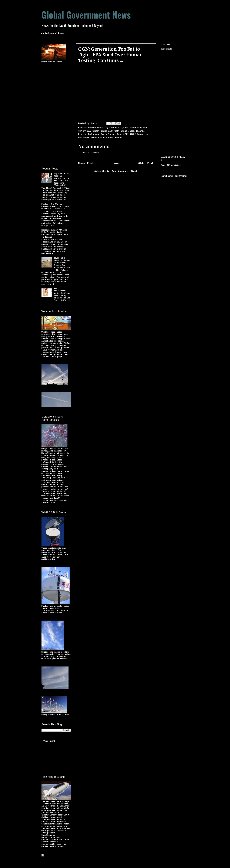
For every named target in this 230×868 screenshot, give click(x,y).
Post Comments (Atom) (124, 171)
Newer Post (86, 163)
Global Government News (86, 14)
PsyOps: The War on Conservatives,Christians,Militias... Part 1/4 (56, 206)
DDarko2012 (167, 49)
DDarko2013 (167, 45)
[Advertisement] (53, 114)
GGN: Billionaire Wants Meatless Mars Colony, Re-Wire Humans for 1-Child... (62, 294)
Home (116, 163)
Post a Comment (91, 153)
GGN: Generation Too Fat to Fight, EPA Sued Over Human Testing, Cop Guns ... (111, 55)
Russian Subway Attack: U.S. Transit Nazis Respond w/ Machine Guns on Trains (55, 234)
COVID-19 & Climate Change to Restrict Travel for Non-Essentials (62, 263)
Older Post (146, 163)
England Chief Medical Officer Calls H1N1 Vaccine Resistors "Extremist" (61, 180)
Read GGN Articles (171, 165)
